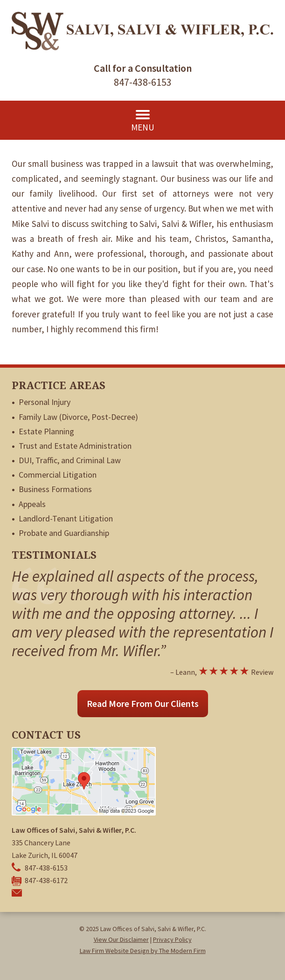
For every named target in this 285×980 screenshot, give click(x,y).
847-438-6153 (143, 82)
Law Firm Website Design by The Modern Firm (143, 951)
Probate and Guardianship (64, 533)
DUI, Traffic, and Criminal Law (70, 460)
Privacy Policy (172, 939)
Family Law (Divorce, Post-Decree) (78, 417)
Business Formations (55, 489)
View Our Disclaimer (121, 939)
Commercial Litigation (58, 475)
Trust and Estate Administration (75, 446)
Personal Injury (45, 402)
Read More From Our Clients (143, 703)
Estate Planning (46, 431)
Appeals (32, 504)
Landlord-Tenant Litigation (66, 518)
